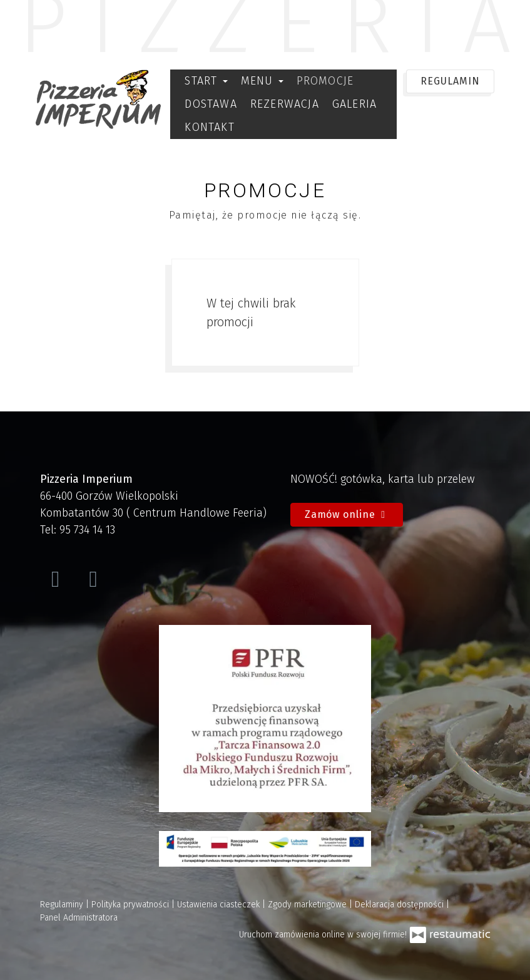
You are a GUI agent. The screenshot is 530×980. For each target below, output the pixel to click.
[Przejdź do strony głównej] (98, 99)
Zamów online (347, 514)
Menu (262, 81)
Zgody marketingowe (308, 905)
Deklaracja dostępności (400, 905)
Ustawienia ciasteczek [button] (220, 905)
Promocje (325, 81)
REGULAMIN (450, 81)
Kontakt (209, 127)
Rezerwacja (285, 104)
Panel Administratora (79, 918)
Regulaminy (63, 905)
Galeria (354, 104)
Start (206, 81)
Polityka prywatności (131, 905)
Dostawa (211, 104)
